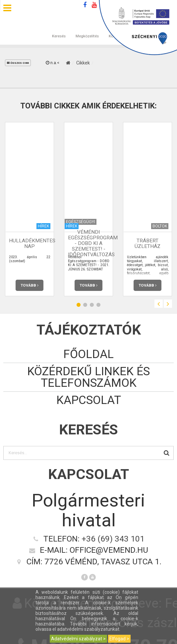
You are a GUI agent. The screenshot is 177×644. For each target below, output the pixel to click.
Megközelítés (87, 29)
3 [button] (92, 305)
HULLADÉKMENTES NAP (32, 243)
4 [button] (98, 305)
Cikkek (83, 63)
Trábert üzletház (147, 243)
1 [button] (79, 305)
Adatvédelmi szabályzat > (78, 639)
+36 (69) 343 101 (113, 539)
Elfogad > (119, 639)
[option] (29, 209)
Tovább (29, 285)
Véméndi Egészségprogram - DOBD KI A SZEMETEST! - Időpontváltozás (93, 243)
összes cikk (18, 63)
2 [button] (85, 305)
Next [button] (168, 304)
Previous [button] (159, 304)
